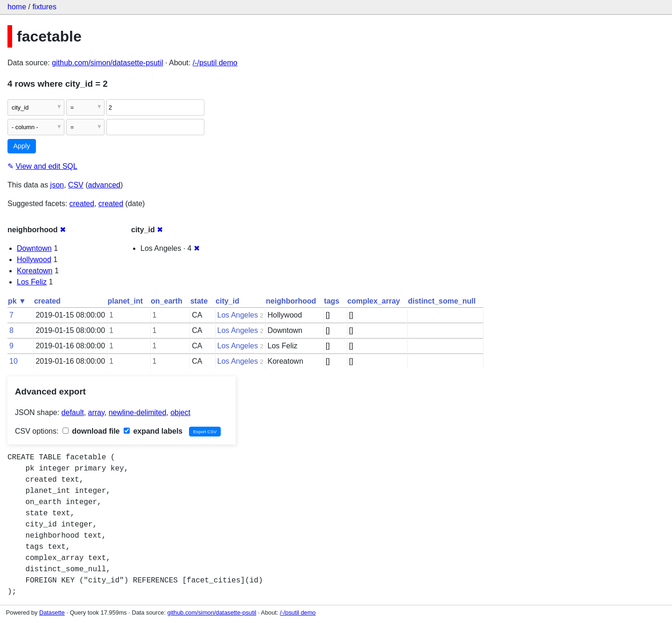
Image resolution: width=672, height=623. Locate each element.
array (96, 412)
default (73, 412)
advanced (104, 185)
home (17, 7)
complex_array (374, 301)
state (199, 301)
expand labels (153, 431)
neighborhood (291, 301)
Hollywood (34, 260)
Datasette (52, 613)
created (82, 204)
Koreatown (35, 271)
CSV (76, 185)
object (180, 412)
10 (14, 361)
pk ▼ (17, 301)
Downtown (34, 248)
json (57, 185)
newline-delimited (138, 412)
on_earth (167, 301)
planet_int (126, 301)
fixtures (44, 7)
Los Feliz (32, 282)
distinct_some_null (442, 301)
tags (332, 301)
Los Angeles (238, 315)
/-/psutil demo (215, 63)
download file (91, 431)
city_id (227, 301)
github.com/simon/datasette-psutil (107, 63)
